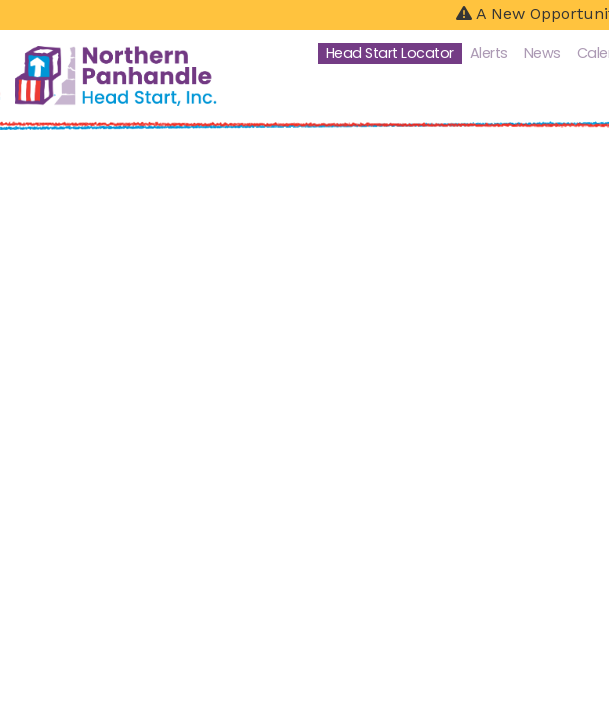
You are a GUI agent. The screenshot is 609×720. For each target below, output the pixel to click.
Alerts (489, 53)
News (542, 53)
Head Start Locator (390, 53)
